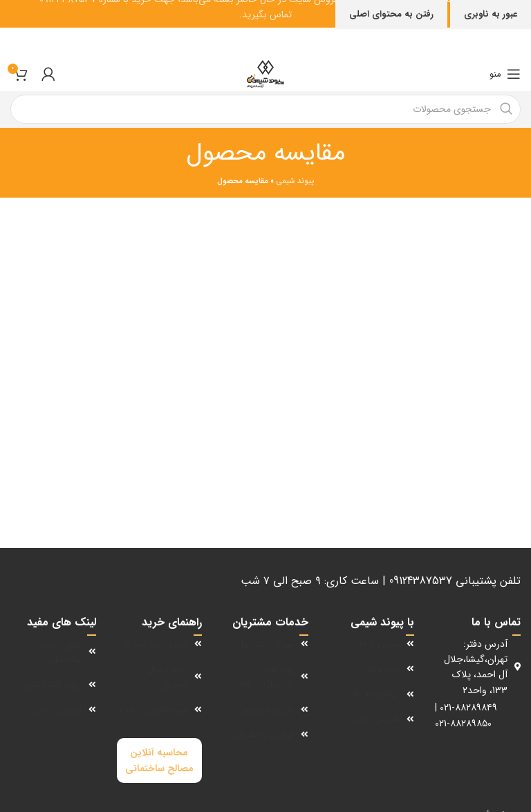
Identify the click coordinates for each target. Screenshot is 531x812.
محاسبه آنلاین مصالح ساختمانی (159, 760)
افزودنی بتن (58, 710)
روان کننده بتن (53, 684)
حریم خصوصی (265, 710)
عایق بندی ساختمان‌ (62, 652)
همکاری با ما (376, 719)
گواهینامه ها (376, 694)
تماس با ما (380, 644)
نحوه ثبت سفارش (153, 644)
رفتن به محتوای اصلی (391, 14)
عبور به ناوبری (491, 14)
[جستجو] (265, 109)
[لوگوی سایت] (265, 74)
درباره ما (384, 669)
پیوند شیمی (295, 181)
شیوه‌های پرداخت (153, 710)
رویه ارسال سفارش (167, 677)
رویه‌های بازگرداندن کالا (267, 677)
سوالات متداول (265, 644)
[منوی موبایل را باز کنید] (505, 74)
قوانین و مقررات (263, 735)
